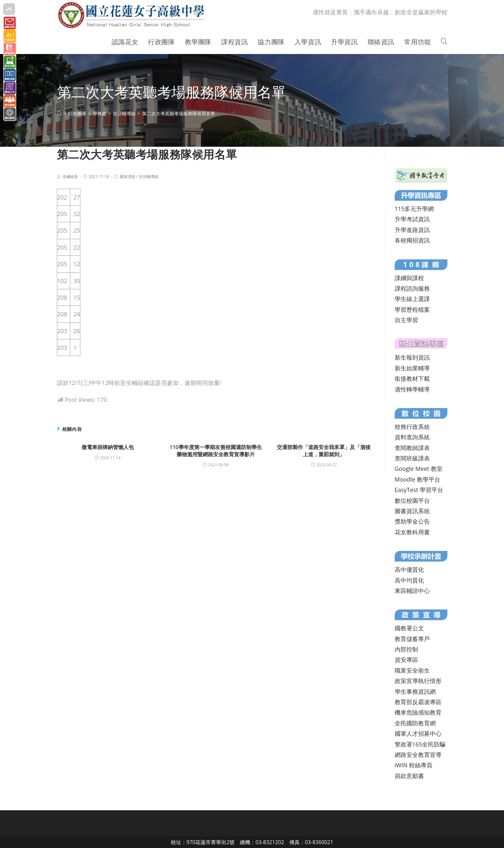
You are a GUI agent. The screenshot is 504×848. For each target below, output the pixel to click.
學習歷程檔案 (412, 309)
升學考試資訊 (412, 219)
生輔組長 (70, 177)
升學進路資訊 (412, 230)
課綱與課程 (409, 278)
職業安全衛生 (412, 670)
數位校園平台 (412, 500)
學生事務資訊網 (415, 691)
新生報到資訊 (412, 357)
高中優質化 (409, 569)
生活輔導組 (149, 177)
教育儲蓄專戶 (412, 639)
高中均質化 (409, 580)
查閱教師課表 (412, 448)
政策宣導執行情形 (418, 681)
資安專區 (406, 660)
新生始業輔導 (412, 368)
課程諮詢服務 (412, 288)
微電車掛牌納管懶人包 (108, 447)
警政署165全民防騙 (420, 744)
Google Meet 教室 (419, 469)
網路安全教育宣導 (418, 755)
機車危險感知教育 (418, 712)
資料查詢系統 (412, 437)
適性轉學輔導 (412, 389)
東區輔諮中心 (412, 591)
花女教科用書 (412, 532)
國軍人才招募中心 (418, 733)
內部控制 (406, 649)
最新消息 (128, 177)
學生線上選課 (412, 299)
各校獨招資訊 (412, 240)
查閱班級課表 (412, 458)
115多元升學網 (414, 209)
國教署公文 (409, 628)
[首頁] (59, 113)
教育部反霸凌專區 (418, 702)
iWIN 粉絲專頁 (414, 765)
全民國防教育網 (415, 723)
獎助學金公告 (412, 521)
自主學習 (406, 320)
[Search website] (444, 42)
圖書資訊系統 (412, 511)
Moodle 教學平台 (417, 479)
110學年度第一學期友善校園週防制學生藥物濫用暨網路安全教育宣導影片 (216, 451)
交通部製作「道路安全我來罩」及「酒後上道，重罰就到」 (324, 451)
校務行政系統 (412, 427)
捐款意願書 (409, 776)
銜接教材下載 (412, 378)
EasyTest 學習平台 (419, 490)
